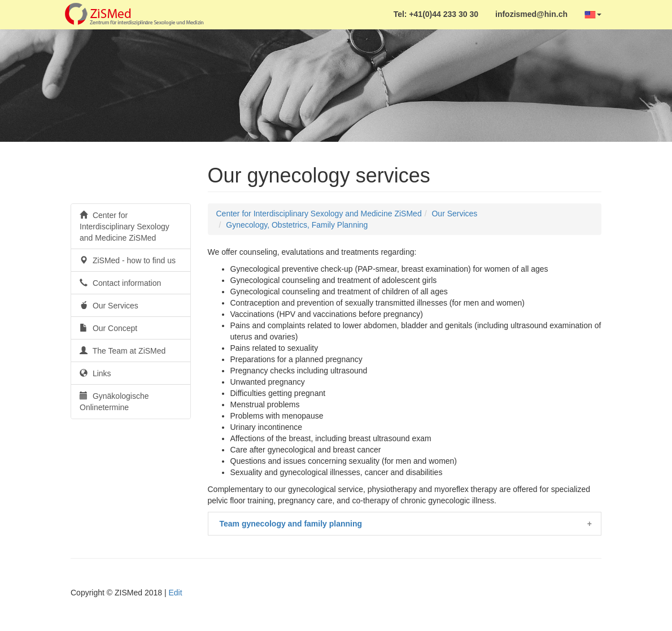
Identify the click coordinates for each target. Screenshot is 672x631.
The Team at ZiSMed (123, 351)
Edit (175, 593)
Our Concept (108, 328)
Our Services (109, 306)
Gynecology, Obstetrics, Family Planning (297, 225)
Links (95, 373)
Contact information (120, 283)
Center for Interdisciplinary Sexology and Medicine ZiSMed (125, 227)
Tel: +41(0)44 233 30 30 (436, 14)
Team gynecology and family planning (291, 524)
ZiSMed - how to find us (128, 260)
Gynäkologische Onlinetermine (114, 402)
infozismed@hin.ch (531, 14)
